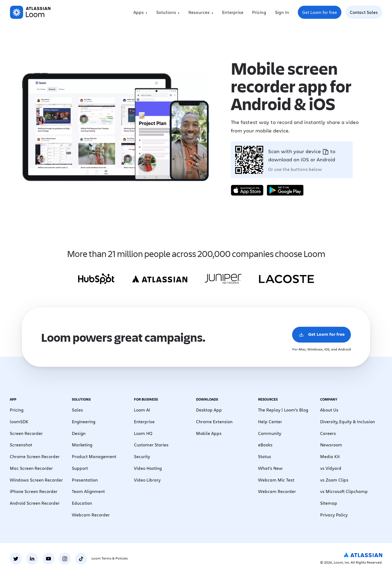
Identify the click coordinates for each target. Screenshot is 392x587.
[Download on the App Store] (247, 190)
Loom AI (142, 410)
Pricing (259, 12)
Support (80, 468)
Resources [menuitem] (199, 12)
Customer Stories (151, 445)
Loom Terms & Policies (110, 558)
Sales (77, 410)
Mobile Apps (209, 433)
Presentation (85, 480)
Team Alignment (88, 491)
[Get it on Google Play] (285, 190)
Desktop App (209, 410)
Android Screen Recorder (35, 503)
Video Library (147, 480)
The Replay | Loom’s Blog (283, 410)
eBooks (265, 445)
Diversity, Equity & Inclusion (347, 421)
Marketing (82, 445)
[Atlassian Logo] (363, 555)
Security (142, 456)
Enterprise (233, 12)
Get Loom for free (322, 14)
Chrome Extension (214, 421)
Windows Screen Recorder (36, 480)
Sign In (282, 12)
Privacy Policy (334, 515)
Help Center (270, 421)
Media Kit (330, 456)
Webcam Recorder (91, 515)
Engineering (84, 421)
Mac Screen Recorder (31, 468)
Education (82, 503)
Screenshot (21, 445)
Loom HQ (143, 433)
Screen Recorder (26, 433)
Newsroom (331, 445)
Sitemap (329, 503)
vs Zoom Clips (334, 480)
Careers (328, 433)
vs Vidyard (331, 468)
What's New (270, 468)
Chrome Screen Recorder (35, 456)
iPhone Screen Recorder (34, 491)
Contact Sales (364, 12)
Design (79, 433)
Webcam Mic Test (276, 480)
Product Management (94, 456)
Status (265, 456)
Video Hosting (148, 468)
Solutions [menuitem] (166, 12)
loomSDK (19, 421)
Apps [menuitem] (139, 12)
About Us (329, 410)
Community (270, 433)
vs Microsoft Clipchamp (344, 491)
